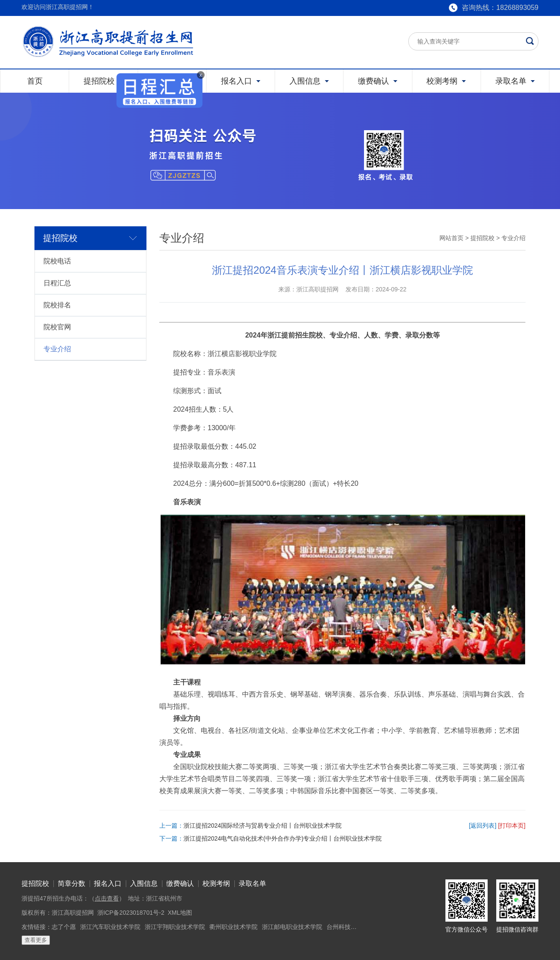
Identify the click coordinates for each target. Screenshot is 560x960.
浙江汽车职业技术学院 (110, 927)
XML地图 (180, 913)
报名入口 (108, 883)
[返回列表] (483, 826)
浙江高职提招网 (73, 913)
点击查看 (107, 898)
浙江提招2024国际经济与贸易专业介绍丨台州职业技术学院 (263, 826)
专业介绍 (57, 349)
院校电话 (57, 261)
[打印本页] (512, 826)
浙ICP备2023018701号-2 (131, 913)
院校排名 (57, 305)
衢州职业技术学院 (233, 927)
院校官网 (57, 327)
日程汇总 (57, 283)
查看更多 (36, 940)
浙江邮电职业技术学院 (292, 927)
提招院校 (482, 238)
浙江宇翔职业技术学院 (175, 927)
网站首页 (451, 238)
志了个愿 (64, 927)
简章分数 (72, 883)
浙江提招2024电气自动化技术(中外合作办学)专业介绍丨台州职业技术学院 (283, 838)
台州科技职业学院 (351, 927)
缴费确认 (180, 883)
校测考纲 (216, 883)
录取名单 (252, 883)
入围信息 (144, 883)
